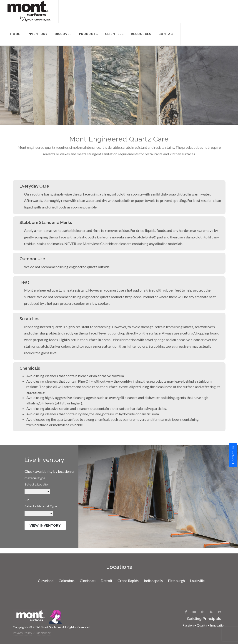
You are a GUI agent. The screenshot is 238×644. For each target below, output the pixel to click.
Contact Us (233, 455)
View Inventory (45, 525)
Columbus (67, 581)
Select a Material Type (41, 506)
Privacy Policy (22, 633)
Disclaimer (43, 633)
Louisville (197, 581)
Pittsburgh (176, 581)
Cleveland (46, 581)
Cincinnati (88, 581)
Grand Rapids (128, 581)
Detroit (106, 581)
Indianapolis (153, 581)
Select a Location (37, 484)
